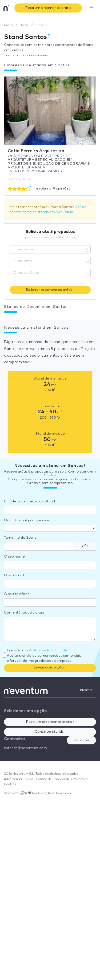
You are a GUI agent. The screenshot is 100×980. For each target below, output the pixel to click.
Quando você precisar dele (27, 520)
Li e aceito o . (37, 650)
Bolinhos (81, 740)
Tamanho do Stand (20, 538)
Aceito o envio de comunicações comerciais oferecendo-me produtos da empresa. (44, 658)
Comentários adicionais (24, 613)
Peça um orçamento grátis (48, 8)
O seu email (14, 575)
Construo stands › (50, 732)
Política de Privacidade (48, 650)
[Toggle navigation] (91, 8)
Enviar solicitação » (50, 668)
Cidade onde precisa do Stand (29, 501)
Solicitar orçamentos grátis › (50, 290)
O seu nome (14, 557)
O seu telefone (17, 594)
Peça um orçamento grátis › (50, 722)
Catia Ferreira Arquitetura (36, 151)
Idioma (87, 690)
